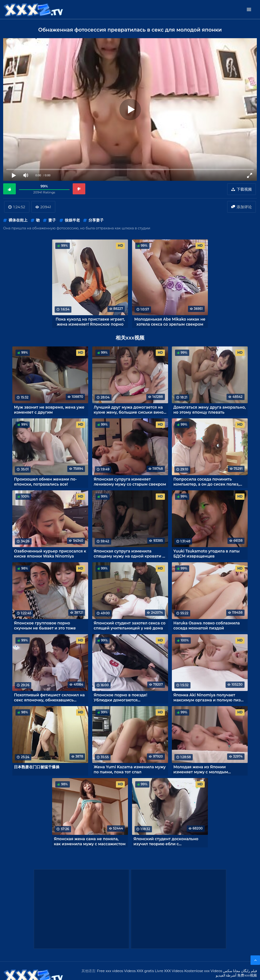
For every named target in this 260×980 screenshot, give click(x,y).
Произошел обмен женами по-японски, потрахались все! (45, 481)
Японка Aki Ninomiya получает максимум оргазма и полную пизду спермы (209, 697)
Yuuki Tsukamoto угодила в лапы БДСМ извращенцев (207, 553)
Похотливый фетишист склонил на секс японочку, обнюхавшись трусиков (49, 697)
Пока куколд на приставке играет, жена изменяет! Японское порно (90, 322)
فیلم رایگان (249, 971)
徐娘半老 (72, 220)
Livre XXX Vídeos (169, 971)
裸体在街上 (18, 220)
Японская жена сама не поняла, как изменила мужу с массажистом (90, 841)
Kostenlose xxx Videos (203, 971)
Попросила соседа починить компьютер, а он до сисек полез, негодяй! (206, 481)
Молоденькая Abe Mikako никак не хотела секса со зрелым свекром (170, 322)
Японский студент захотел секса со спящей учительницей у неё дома (130, 625)
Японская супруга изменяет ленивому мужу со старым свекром (130, 481)
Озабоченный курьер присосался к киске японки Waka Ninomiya (50, 553)
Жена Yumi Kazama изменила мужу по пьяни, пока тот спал (130, 769)
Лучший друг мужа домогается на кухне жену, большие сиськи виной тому (130, 410)
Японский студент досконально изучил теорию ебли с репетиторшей (166, 841)
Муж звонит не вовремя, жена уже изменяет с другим (49, 410)
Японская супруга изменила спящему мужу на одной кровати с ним (129, 553)
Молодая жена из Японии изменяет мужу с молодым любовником (201, 769)
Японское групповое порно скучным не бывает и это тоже (45, 625)
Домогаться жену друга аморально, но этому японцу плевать (210, 410)
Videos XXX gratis (139, 971)
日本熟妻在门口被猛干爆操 (37, 767)
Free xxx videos (110, 971)
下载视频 (244, 189)
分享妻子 (96, 220)
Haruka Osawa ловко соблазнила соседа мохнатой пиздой (207, 625)
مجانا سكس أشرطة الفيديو (228, 973)
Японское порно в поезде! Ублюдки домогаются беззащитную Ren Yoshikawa (123, 697)
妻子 (52, 220)
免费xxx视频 (247, 975)
